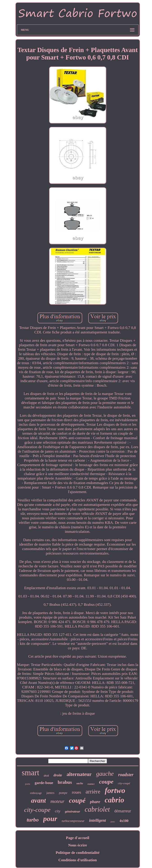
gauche (105, 774)
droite (58, 775)
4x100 (124, 821)
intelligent (97, 820)
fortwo (115, 790)
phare (95, 802)
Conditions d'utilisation (78, 860)
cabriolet (97, 809)
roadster (126, 775)
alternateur (79, 774)
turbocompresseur (73, 821)
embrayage (36, 793)
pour (50, 819)
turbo (33, 820)
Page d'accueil (78, 838)
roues (76, 792)
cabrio (114, 800)
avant (39, 800)
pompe (63, 793)
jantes (50, 793)
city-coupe (37, 810)
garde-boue (44, 783)
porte (28, 784)
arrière (93, 792)
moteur (57, 801)
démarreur (123, 811)
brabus (65, 782)
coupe (106, 782)
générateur (73, 811)
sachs (80, 783)
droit (46, 776)
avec (113, 822)
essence (91, 784)
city (58, 811)
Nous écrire (78, 845)
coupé (77, 800)
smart (30, 773)
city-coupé (124, 783)
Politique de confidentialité (78, 853)
